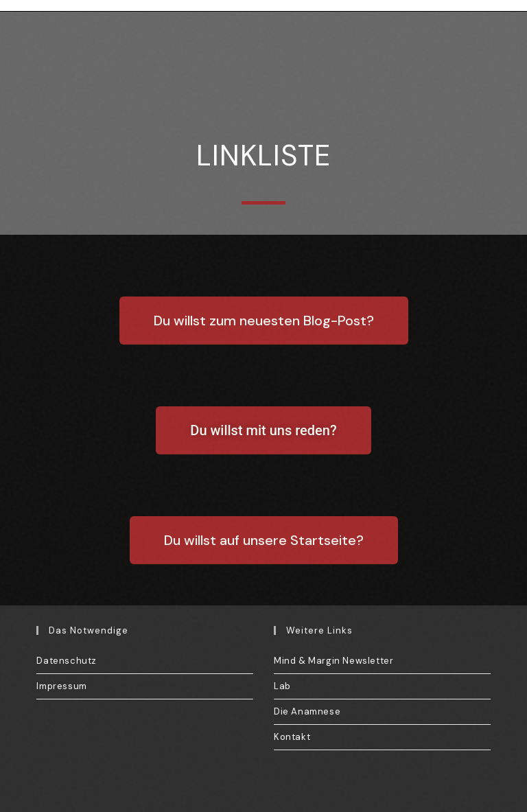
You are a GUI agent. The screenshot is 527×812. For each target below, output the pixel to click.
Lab (282, 686)
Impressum (61, 686)
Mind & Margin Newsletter (333, 661)
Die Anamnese (307, 711)
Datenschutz (67, 661)
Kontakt (292, 737)
